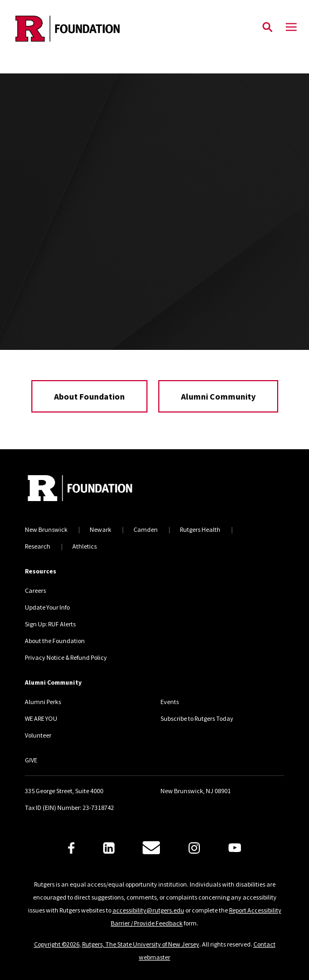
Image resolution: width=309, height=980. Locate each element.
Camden (146, 529)
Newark (100, 529)
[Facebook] (71, 848)
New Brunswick (46, 529)
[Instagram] (194, 848)
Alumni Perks (43, 702)
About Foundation (89, 396)
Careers (35, 590)
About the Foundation (55, 641)
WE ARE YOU (41, 718)
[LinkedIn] (109, 848)
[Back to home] (98, 489)
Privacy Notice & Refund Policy (66, 657)
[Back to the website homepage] (68, 29)
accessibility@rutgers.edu (148, 910)
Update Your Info (47, 607)
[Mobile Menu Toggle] (291, 28)
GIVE (31, 760)
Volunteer (38, 735)
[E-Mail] (151, 848)
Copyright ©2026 (57, 944)
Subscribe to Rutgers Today (197, 718)
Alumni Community (218, 396)
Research (38, 546)
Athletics (85, 546)
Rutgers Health (200, 529)
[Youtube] (235, 848)
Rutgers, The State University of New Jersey (141, 944)
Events (170, 702)
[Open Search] (267, 28)
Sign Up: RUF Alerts (50, 624)
